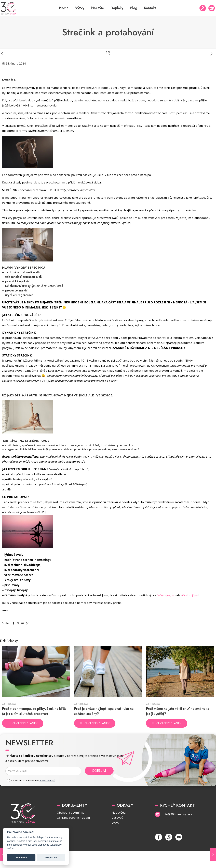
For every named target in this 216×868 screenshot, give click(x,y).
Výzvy (115, 823)
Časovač (117, 818)
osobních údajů (47, 781)
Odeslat (99, 771)
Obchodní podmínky (71, 812)
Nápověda (119, 812)
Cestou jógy (190, 595)
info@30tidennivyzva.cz (178, 814)
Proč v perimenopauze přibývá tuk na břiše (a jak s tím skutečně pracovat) (34, 711)
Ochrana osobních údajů (73, 818)
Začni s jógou (165, 595)
